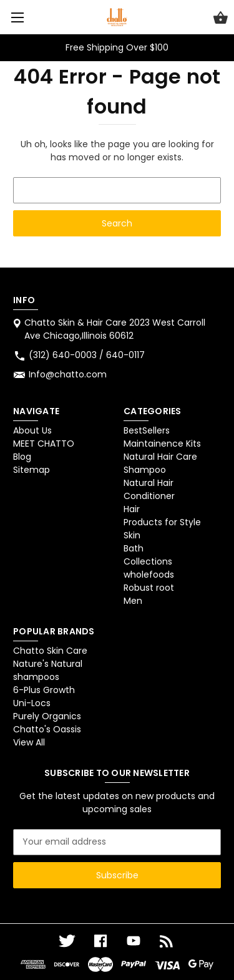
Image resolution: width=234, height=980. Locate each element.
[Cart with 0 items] (221, 19)
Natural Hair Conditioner (149, 489)
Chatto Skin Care (50, 651)
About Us (32, 430)
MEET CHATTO (44, 444)
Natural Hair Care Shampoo (160, 463)
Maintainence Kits (162, 444)
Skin (132, 535)
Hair (132, 509)
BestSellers (147, 430)
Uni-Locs (32, 703)
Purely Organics (47, 716)
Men (133, 601)
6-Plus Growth (44, 690)
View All (29, 742)
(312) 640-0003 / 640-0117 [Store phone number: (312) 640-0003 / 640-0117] (87, 355)
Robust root (149, 588)
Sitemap (32, 470)
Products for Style (162, 522)
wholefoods (149, 575)
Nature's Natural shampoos (48, 670)
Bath (134, 548)
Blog (22, 457)
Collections (148, 561)
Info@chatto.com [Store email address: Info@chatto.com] (68, 374)
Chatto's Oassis (47, 729)
